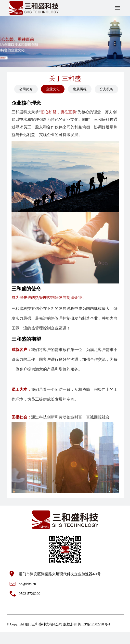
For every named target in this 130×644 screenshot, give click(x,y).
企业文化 (53, 89)
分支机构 (106, 89)
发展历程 (80, 89)
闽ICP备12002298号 (93, 624)
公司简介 (26, 89)
